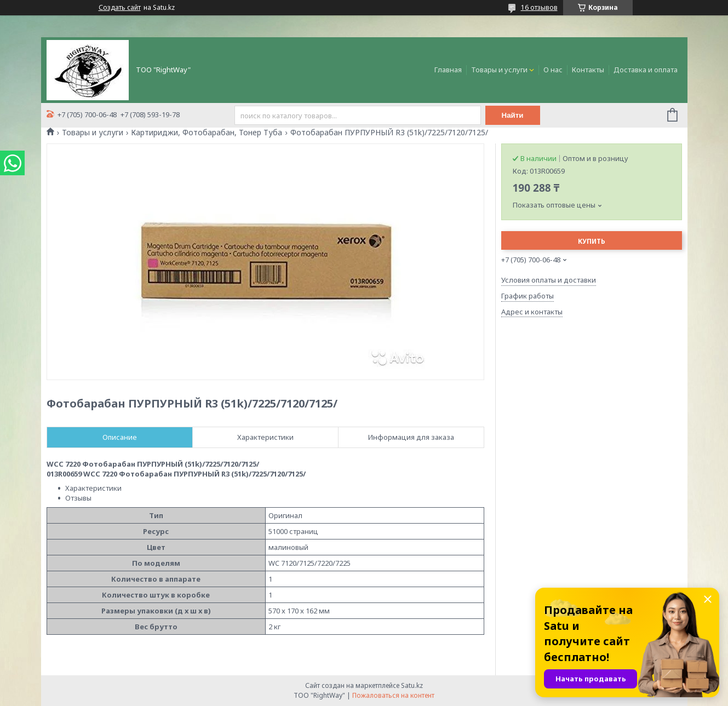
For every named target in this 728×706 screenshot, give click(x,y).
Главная (448, 70)
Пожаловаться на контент (393, 695)
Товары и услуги (499, 70)
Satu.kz (412, 685)
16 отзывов (539, 7)
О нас (553, 70)
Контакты (588, 70)
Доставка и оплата (646, 70)
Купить (592, 241)
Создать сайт (120, 8)
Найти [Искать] (513, 115)
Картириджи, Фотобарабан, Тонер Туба (207, 133)
